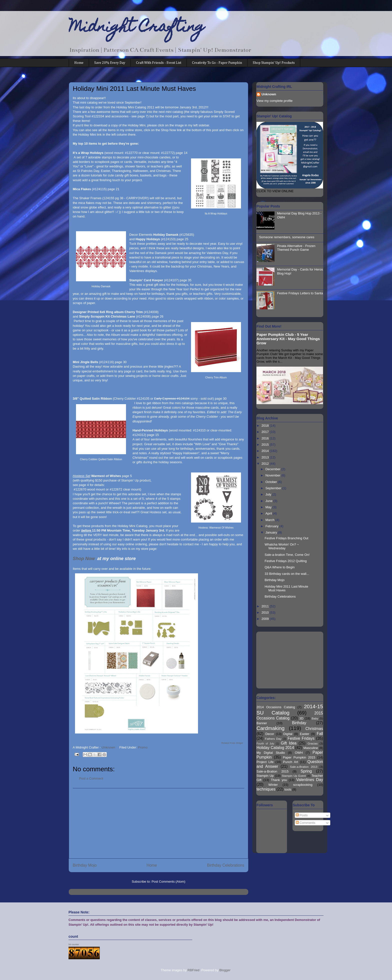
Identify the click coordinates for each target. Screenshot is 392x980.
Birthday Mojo (85, 865)
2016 (266, 438)
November (273, 475)
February (272, 526)
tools (288, 789)
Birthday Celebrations (226, 865)
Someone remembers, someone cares (287, 237)
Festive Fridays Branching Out (286, 538)
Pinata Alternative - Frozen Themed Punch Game (296, 248)
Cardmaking (270, 728)
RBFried (193, 970)
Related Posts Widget (232, 743)
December (273, 469)
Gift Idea (289, 743)
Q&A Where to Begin (279, 567)
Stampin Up (265, 776)
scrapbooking (303, 785)
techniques (266, 789)
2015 (266, 445)
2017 (266, 432)
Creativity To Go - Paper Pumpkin (217, 63)
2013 (266, 457)
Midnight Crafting (137, 28)
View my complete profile (274, 101)
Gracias (312, 743)
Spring (306, 771)
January (272, 532)
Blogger (225, 970)
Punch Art (290, 762)
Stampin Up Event (294, 776)
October (272, 482)
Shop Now (84, 559)
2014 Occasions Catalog (276, 707)
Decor (270, 734)
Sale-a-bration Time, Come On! (287, 555)
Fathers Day (273, 739)
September (274, 488)
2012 (266, 464)
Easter (304, 734)
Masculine (311, 748)
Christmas (314, 729)
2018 (266, 426)
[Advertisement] (158, 823)
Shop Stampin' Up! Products (274, 63)
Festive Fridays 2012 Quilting (285, 561)
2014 (266, 451)
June (269, 501)
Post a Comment (91, 778)
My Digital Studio (271, 753)
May (269, 507)
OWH (299, 753)
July (269, 494)
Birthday (299, 723)
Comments (305, 823)
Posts (302, 815)
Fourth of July (265, 744)
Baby (315, 718)
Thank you (279, 780)
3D (301, 718)
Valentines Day (310, 780)
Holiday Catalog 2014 (275, 748)
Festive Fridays (301, 738)
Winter (273, 785)
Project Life (265, 762)
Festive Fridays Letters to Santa (300, 293)
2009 (266, 619)
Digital (288, 734)
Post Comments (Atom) (168, 882)
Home (79, 63)
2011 (266, 606)
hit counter (74, 944)
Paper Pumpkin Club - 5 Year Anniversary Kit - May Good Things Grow (288, 339)
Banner (262, 723)
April (269, 513)
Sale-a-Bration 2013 (304, 767)
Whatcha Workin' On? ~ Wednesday (282, 546)
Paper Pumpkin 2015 (299, 757)
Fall (320, 734)
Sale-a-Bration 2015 (272, 771)
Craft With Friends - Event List (159, 63)
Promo (143, 747)
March (270, 520)
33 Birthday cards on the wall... (287, 574)
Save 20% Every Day (110, 63)
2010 (266, 612)
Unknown (269, 94)
